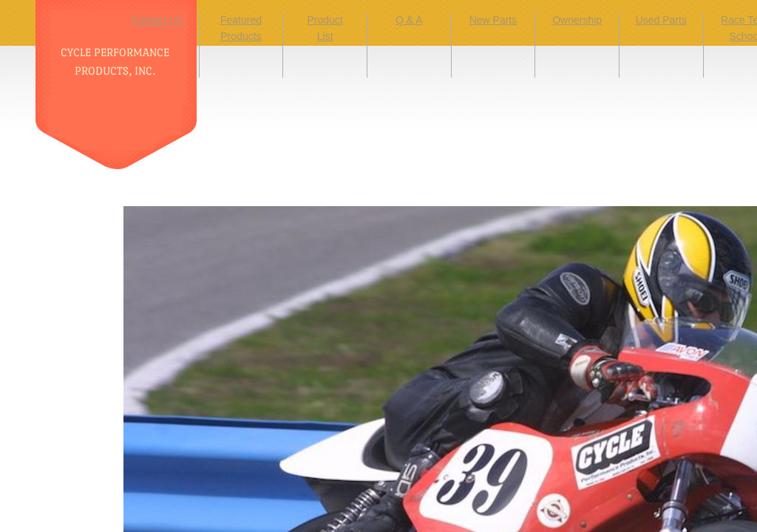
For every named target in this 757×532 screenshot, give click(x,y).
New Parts (493, 20)
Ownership (577, 20)
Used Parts (661, 20)
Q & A (409, 20)
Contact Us (157, 20)
